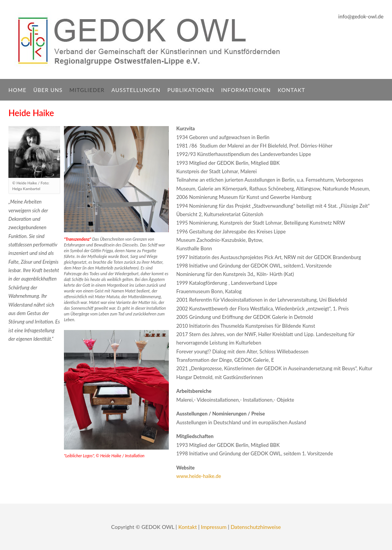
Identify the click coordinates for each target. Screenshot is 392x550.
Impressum (214, 527)
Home (17, 90)
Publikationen (191, 90)
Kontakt (291, 90)
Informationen (246, 90)
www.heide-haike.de (199, 476)
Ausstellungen (136, 90)
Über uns (48, 90)
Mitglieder (87, 90)
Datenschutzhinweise (256, 527)
